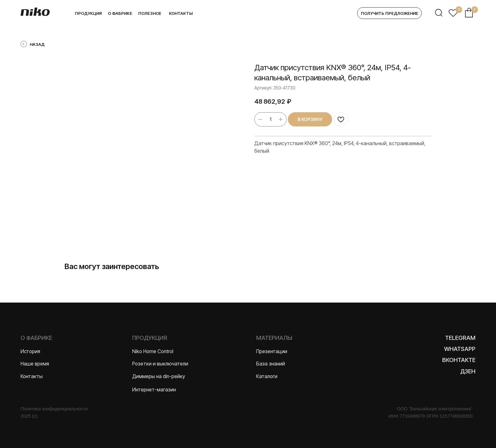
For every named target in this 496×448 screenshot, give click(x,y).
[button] (389, 13)
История (30, 351)
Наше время (35, 364)
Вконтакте (459, 360)
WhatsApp (460, 349)
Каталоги (267, 376)
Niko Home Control (153, 351)
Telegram (460, 338)
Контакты (32, 376)
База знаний (271, 364)
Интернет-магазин (154, 390)
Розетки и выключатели (160, 364)
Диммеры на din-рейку (159, 376)
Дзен (468, 371)
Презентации (272, 351)
